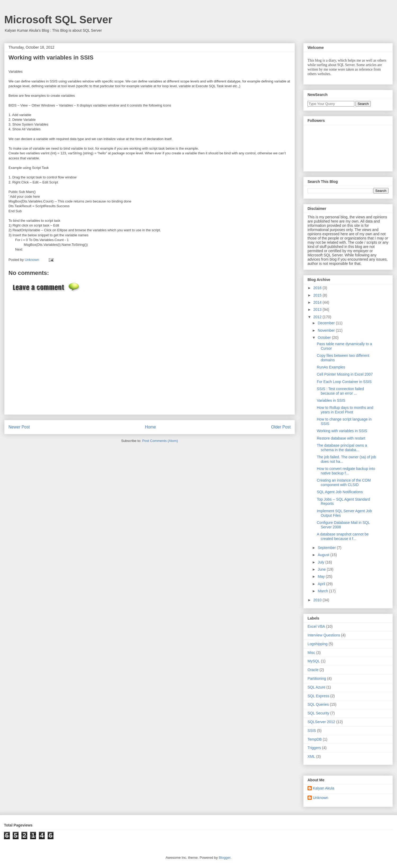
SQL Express (318, 696)
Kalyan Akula (324, 788)
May (322, 576)
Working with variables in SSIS (342, 431)
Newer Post (19, 427)
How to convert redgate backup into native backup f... (346, 471)
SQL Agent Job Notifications (340, 492)
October (325, 338)
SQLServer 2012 (321, 722)
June (322, 569)
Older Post (281, 427)
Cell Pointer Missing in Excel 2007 (345, 374)
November (327, 330)
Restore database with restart (341, 438)
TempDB (315, 739)
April (322, 584)
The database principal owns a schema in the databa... (342, 448)
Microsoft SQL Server (58, 20)
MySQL (314, 661)
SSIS (312, 731)
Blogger (224, 858)
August (324, 555)
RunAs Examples (331, 367)
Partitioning (317, 678)
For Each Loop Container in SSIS (344, 382)
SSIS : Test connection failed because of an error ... (340, 391)
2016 (318, 288)
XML (311, 756)
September (327, 548)
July (321, 562)
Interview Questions (324, 635)
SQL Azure (316, 687)
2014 (318, 302)
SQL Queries (318, 704)
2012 (318, 317)
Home (151, 427)
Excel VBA (316, 626)
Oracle (313, 670)
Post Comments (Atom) (160, 441)
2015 (318, 295)
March (323, 591)
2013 (318, 310)
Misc (311, 653)
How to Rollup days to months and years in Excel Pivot (345, 410)
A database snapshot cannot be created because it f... (343, 536)
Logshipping (318, 644)
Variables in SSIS (331, 400)
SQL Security (318, 713)
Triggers (314, 748)
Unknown (321, 798)
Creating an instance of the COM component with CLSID (344, 483)
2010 (318, 600)
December (327, 323)
